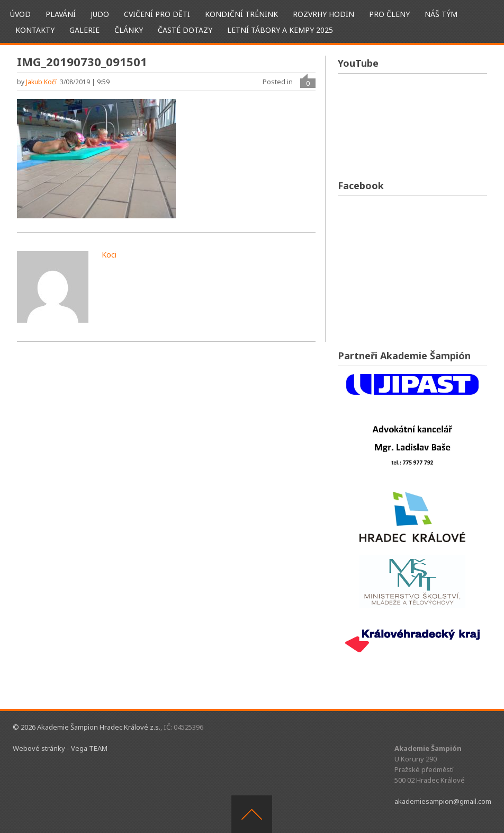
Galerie (84, 30)
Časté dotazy (185, 30)
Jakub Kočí (41, 82)
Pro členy (389, 14)
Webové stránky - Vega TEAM (60, 748)
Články (129, 30)
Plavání (61, 14)
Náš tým (441, 14)
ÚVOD (20, 14)
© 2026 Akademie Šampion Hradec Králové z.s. (87, 727)
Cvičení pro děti (157, 14)
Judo (100, 14)
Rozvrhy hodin (323, 14)
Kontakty (35, 30)
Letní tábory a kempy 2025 (280, 30)
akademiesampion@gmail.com (443, 801)
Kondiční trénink (241, 14)
